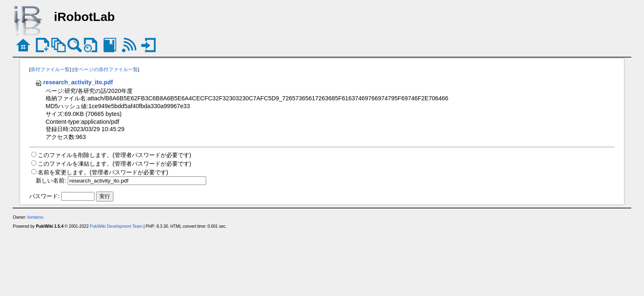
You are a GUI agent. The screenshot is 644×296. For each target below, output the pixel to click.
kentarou (36, 217)
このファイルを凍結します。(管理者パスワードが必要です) (115, 164)
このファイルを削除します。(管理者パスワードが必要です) (115, 155)
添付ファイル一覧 (50, 69)
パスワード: (44, 196)
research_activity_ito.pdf (74, 82)
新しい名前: (51, 180)
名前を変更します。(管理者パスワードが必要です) (103, 172)
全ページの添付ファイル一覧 (106, 69)
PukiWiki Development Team (116, 226)
